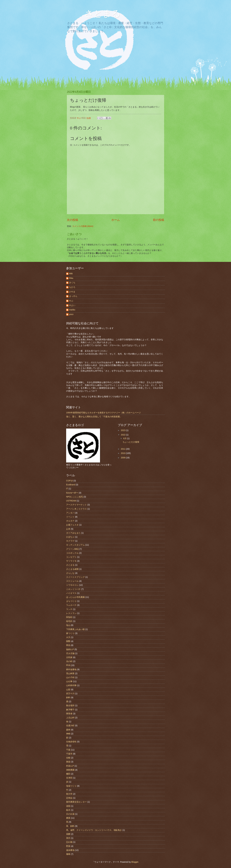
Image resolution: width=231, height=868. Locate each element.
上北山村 (70, 718)
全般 (68, 758)
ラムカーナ (71, 605)
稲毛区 (69, 621)
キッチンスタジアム (75, 545)
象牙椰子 (70, 710)
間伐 (68, 645)
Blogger (135, 862)
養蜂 (68, 854)
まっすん (73, 296)
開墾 (68, 641)
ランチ (69, 609)
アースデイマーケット (76, 505)
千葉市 (69, 754)
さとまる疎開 (72, 569)
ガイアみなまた (73, 533)
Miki (71, 274)
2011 (123, 449)
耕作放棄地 (71, 670)
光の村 (69, 661)
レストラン (71, 613)
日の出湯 (70, 814)
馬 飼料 (70, 826)
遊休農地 (70, 850)
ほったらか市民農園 (75, 597)
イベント (70, 517)
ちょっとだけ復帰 (131, 442)
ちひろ (72, 287)
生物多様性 (71, 742)
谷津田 (69, 778)
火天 (68, 637)
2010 (123, 453)
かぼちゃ (70, 537)
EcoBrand (71, 485)
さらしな (70, 573)
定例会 (69, 798)
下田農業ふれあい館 (75, 629)
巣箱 (68, 762)
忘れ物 (69, 842)
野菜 (68, 846)
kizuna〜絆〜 (72, 493)
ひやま (72, 292)
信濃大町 (70, 726)
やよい (72, 305)
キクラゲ (70, 541)
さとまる (98, 14)
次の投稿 (72, 220)
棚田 (68, 774)
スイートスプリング (75, 577)
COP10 (69, 481)
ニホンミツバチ (73, 589)
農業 (68, 818)
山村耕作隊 (71, 685)
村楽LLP (70, 766)
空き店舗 (70, 653)
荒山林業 (70, 674)
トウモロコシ (72, 585)
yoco (71, 314)
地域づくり (71, 786)
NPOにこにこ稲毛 (75, 497)
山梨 (68, 690)
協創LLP (70, 649)
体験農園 (70, 770)
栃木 (68, 810)
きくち (72, 283)
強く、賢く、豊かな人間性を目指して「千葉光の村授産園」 (94, 417)
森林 (68, 730)
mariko (72, 310)
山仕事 (69, 681)
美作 (68, 838)
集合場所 (70, 706)
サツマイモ (71, 561)
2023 (123, 430)
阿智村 (69, 617)
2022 (123, 435)
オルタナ (70, 521)
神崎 (68, 734)
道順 (68, 806)
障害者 (69, 714)
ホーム (116, 220)
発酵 (68, 834)
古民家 (69, 657)
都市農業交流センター (76, 802)
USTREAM (71, 501)
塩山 (68, 625)
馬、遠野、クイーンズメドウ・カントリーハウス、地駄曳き (94, 830)
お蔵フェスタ (72, 525)
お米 (68, 529)
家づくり (70, 633)
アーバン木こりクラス (76, 509)
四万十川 (70, 694)
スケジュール (72, 581)
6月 (125, 439)
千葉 (68, 750)
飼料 (68, 698)
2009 (123, 458)
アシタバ (70, 513)
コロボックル (72, 553)
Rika (71, 278)
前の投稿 (159, 220)
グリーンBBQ (72, 549)
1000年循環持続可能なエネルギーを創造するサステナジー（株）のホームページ (103, 413)
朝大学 (69, 794)
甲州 (68, 665)
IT (67, 489)
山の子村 (70, 677)
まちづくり (71, 601)
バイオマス (71, 593)
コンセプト (71, 557)
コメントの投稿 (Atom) (83, 226)
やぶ (71, 301)
